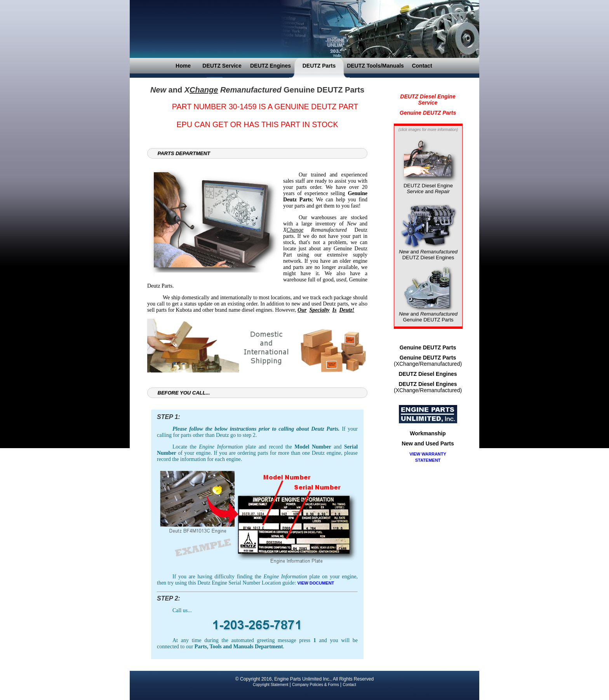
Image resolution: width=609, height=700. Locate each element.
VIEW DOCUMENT (316, 583)
